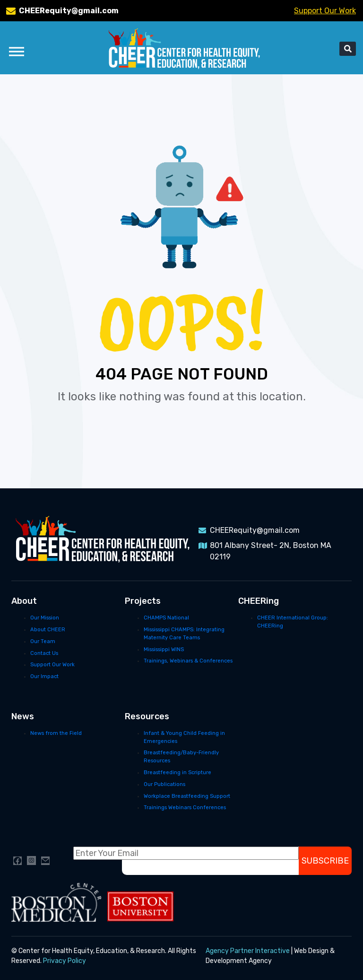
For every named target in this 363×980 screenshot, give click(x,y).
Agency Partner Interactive (248, 951)
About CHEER (48, 630)
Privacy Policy (65, 961)
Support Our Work (325, 11)
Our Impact (44, 676)
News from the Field (56, 733)
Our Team (43, 641)
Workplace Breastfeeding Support (187, 796)
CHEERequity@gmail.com (69, 11)
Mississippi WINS (164, 649)
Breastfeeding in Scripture (177, 773)
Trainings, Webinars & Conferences (188, 661)
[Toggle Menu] (17, 51)
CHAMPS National (166, 618)
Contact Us (44, 653)
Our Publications (164, 784)
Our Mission (45, 618)
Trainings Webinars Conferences (185, 808)
